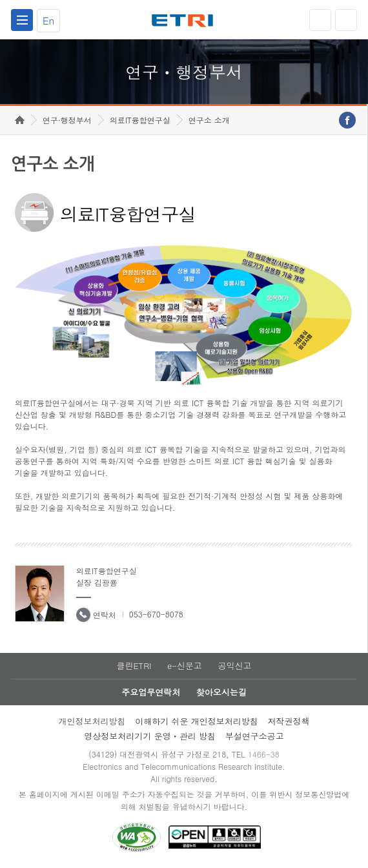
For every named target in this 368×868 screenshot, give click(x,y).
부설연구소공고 (255, 736)
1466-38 (264, 754)
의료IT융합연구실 (140, 120)
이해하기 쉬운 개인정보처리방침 (197, 721)
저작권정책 (289, 721)
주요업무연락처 (151, 692)
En (48, 20)
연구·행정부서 (67, 120)
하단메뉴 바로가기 (0, 0)
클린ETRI (134, 666)
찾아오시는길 (221, 692)
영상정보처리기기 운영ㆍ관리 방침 (150, 736)
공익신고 (235, 666)
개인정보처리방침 (92, 721)
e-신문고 (185, 666)
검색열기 (346, 20)
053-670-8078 (156, 614)
